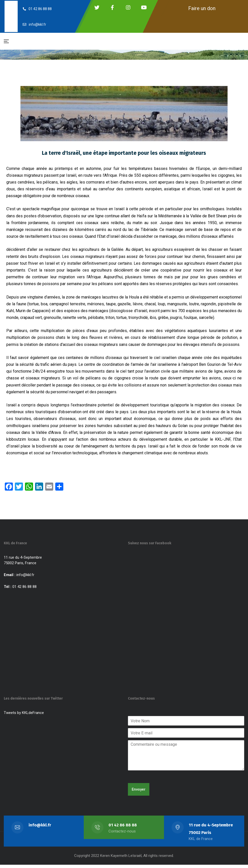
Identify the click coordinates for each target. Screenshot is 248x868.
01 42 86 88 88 (123, 828)
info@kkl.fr (25, 578)
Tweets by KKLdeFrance (24, 716)
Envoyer (139, 793)
